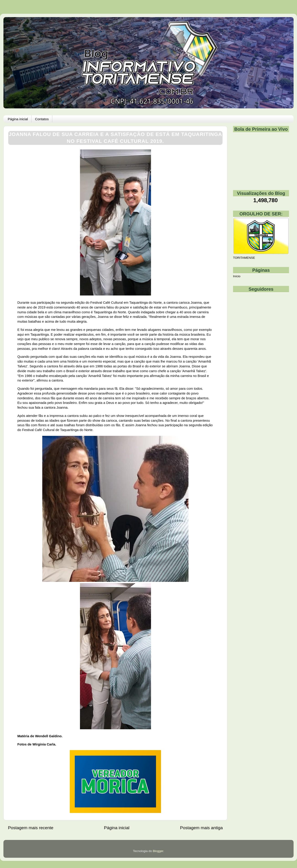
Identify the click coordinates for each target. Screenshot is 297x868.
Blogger (158, 851)
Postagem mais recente (31, 828)
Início (237, 276)
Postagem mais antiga (201, 828)
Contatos (42, 119)
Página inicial (18, 119)
